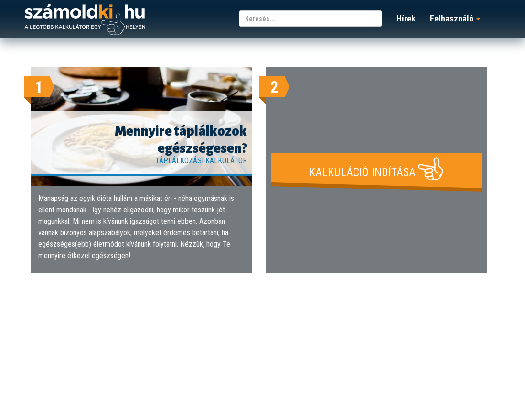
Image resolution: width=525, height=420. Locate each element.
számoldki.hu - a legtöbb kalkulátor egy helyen (85, 20)
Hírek (406, 18)
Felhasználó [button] (455, 18)
